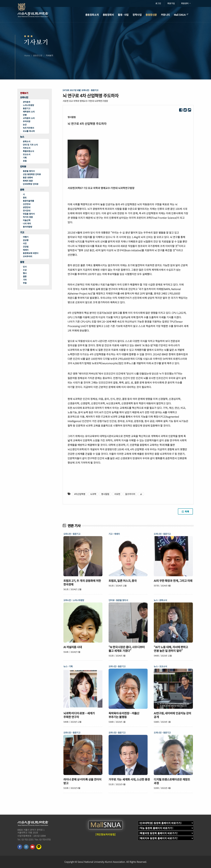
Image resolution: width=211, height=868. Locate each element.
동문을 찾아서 (29, 171)
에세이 (26, 250)
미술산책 (27, 220)
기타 (25, 280)
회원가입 (171, 3)
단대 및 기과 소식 (30, 145)
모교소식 (27, 154)
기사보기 (49, 57)
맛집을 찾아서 (29, 214)
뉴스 (22, 137)
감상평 (26, 240)
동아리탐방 (28, 227)
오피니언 (24, 97)
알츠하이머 (130, 494)
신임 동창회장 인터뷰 (32, 174)
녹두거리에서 (28, 128)
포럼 (25, 161)
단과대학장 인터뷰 (31, 184)
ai (141, 494)
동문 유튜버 (28, 178)
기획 (25, 158)
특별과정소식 (28, 151)
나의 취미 (27, 223)
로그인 (158, 3)
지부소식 (27, 148)
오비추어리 (28, 256)
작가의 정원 (28, 217)
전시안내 (27, 211)
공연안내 (27, 207)
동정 (22, 262)
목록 (185, 511)
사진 (25, 243)
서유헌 (117, 494)
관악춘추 (27, 102)
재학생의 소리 (29, 112)
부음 (25, 283)
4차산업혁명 (80, 494)
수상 (25, 270)
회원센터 (186, 3)
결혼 (25, 276)
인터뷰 (23, 167)
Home (27, 57)
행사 (25, 273)
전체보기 (24, 93)
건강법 (26, 247)
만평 (25, 115)
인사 (25, 267)
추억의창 (27, 121)
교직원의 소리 (29, 118)
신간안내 (27, 204)
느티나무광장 (28, 105)
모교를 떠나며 (29, 131)
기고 (22, 232)
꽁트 (25, 198)
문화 (22, 190)
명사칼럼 (105, 494)
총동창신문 (38, 57)
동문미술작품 (28, 201)
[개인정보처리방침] (105, 834)
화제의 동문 (28, 181)
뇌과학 (93, 494)
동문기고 (27, 108)
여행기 (26, 237)
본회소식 (27, 141)
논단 (25, 125)
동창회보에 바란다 (31, 253)
